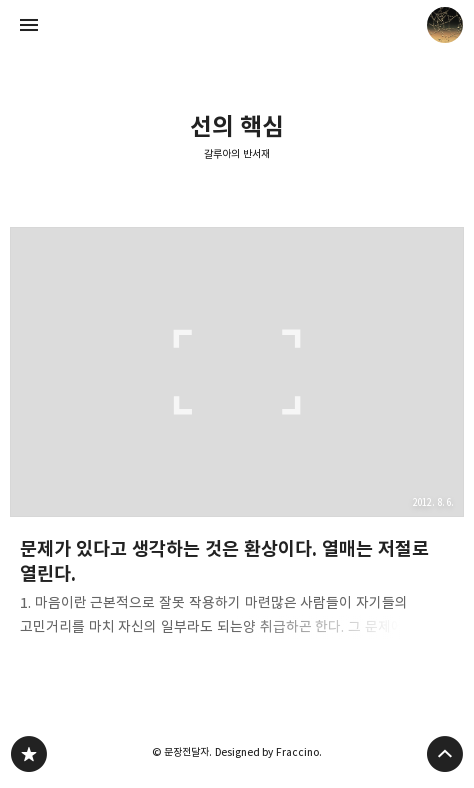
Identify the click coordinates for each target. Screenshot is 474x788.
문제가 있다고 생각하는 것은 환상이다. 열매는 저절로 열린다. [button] (237, 437)
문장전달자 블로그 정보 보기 (445, 25)
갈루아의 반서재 (237, 154)
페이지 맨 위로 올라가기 (445, 754)
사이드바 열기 (29, 25)
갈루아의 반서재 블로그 (29, 754)
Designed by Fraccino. (268, 752)
